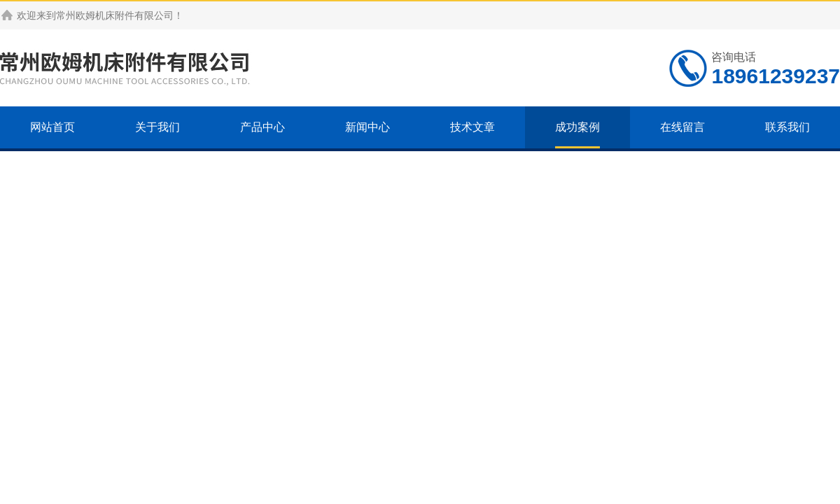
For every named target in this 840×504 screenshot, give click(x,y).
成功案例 (577, 127)
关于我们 (157, 127)
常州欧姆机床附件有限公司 (115, 15)
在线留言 (682, 127)
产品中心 (262, 127)
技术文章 (472, 127)
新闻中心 (367, 127)
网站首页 (52, 127)
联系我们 (787, 127)
